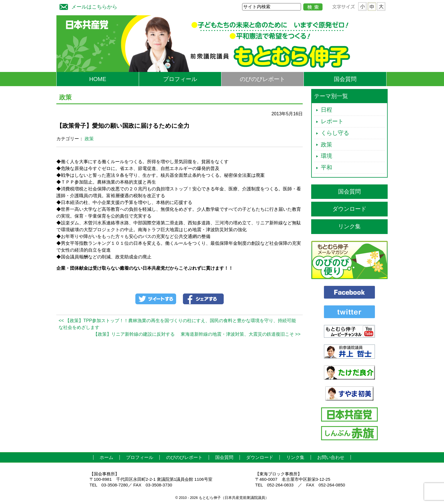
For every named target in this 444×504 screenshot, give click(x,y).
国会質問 (345, 79)
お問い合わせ (331, 457)
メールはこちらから (87, 6)
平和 (326, 167)
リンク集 (349, 226)
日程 (326, 110)
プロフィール (180, 79)
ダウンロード (349, 209)
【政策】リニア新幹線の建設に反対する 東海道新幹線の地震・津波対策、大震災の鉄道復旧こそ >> (197, 334)
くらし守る (335, 133)
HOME (98, 79)
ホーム (106, 457)
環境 (326, 156)
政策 (89, 139)
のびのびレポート (262, 79)
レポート (332, 121)
